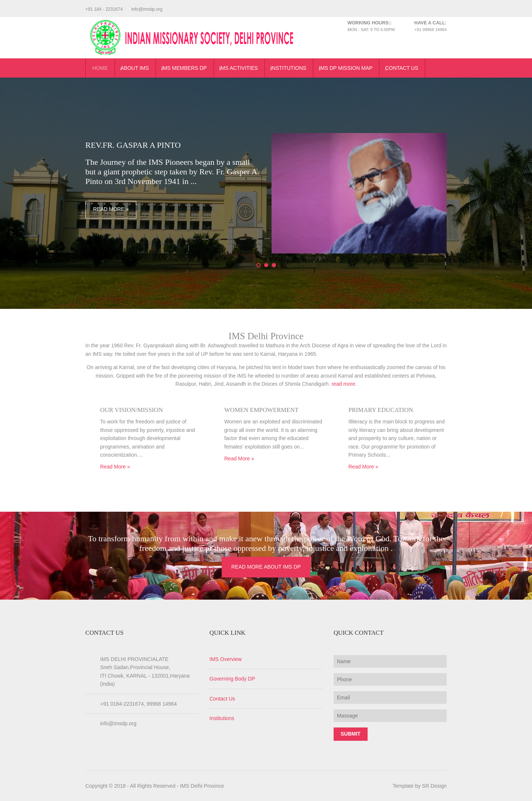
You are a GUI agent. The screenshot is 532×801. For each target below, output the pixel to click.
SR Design (434, 786)
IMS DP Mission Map (346, 68)
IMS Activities (239, 68)
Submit (351, 734)
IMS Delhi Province (202, 786)
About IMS (135, 68)
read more (343, 384)
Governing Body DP (232, 679)
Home (100, 68)
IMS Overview (226, 659)
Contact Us (402, 68)
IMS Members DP (184, 68)
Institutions (288, 68)
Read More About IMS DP (266, 567)
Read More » (111, 209)
